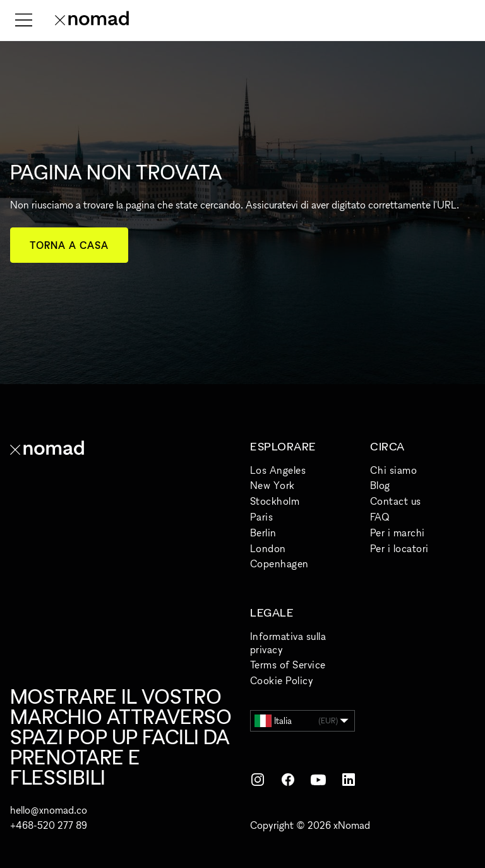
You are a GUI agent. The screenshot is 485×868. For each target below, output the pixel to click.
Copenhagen (279, 564)
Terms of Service (288, 665)
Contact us (396, 501)
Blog (380, 485)
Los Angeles (278, 470)
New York (272, 485)
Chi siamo (393, 470)
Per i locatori (399, 548)
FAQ (380, 517)
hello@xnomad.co (49, 810)
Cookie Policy (282, 680)
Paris (261, 517)
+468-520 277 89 (49, 825)
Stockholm (275, 501)
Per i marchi (398, 533)
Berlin (263, 533)
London (268, 548)
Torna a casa (69, 245)
